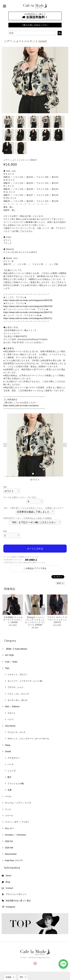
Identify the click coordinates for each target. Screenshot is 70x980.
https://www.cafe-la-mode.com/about (21, 406)
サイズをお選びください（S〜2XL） (21, 497)
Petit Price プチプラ (14, 861)
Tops (7, 668)
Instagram (11, 907)
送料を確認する (31, 560)
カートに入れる (35, 549)
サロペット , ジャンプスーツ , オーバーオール (28, 739)
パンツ (11, 719)
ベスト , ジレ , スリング (18, 694)
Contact (9, 888)
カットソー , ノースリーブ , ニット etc (25, 681)
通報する (60, 583)
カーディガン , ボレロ (17, 700)
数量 (5, 531)
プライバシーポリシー (16, 894)
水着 (10, 790)
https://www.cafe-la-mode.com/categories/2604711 (28, 318)
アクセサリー (14, 758)
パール (8, 796)
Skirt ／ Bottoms (12, 707)
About (9, 876)
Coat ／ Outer (11, 662)
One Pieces (10, 726)
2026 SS (9, 841)
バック (11, 764)
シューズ (12, 771)
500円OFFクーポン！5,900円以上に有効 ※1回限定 (28, 518)
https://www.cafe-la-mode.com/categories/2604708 (28, 300)
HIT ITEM (9, 655)
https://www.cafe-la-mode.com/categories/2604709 (28, 306)
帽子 (10, 777)
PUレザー (9, 828)
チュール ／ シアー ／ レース (18, 803)
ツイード (9, 816)
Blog (8, 882)
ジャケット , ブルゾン (17, 674)
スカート (12, 713)
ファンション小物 (16, 784)
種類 (5, 487)
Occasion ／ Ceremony (15, 835)
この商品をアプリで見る (35, 568)
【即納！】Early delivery (16, 649)
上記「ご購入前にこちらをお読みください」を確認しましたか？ (34, 508)
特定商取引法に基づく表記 (18, 901)
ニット (8, 809)
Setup (8, 745)
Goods (8, 751)
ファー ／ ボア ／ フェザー (17, 822)
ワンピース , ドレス (16, 732)
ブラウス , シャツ (15, 687)
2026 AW (9, 848)
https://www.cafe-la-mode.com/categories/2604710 (28, 312)
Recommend (11, 854)
